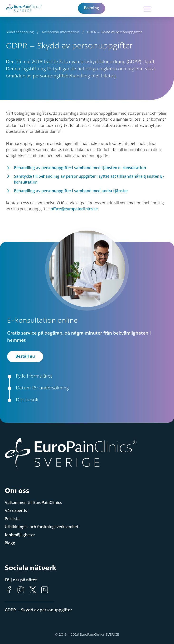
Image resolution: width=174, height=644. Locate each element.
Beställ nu (25, 357)
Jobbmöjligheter (20, 535)
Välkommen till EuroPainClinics (33, 503)
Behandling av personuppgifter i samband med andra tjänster (71, 191)
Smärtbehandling (20, 32)
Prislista (12, 519)
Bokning (92, 8)
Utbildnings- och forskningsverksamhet (42, 527)
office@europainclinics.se (74, 209)
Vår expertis (16, 511)
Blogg (10, 543)
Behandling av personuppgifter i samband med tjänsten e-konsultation (80, 168)
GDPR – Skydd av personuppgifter (38, 610)
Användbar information (60, 32)
